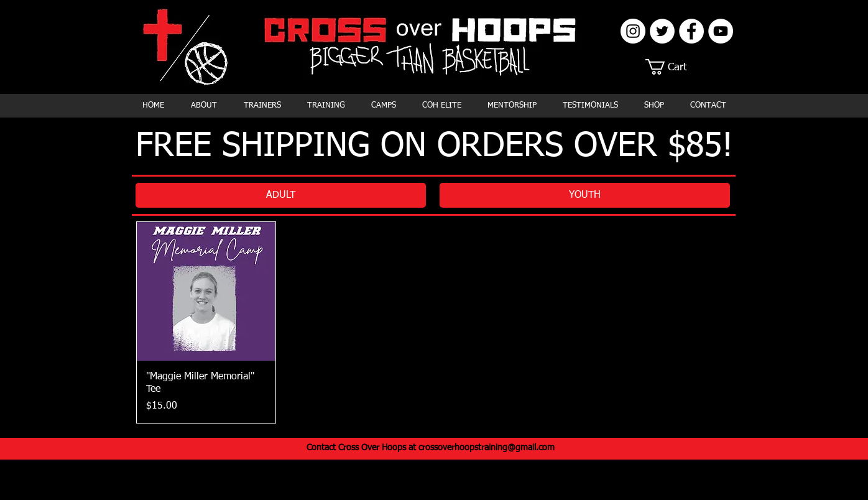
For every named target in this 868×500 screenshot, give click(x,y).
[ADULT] (281, 195)
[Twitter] (662, 31)
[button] (674, 67)
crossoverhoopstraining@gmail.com (487, 448)
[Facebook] (691, 31)
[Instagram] (633, 31)
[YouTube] (721, 31)
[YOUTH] (585, 195)
